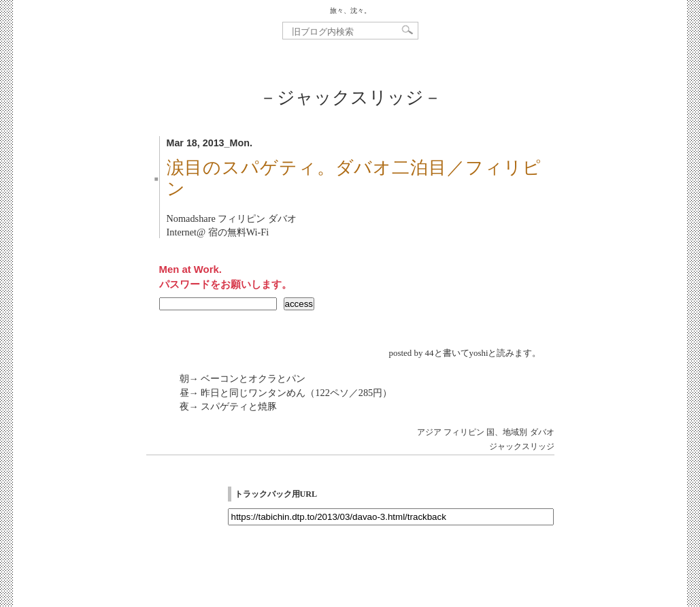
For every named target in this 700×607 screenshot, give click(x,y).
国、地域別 (507, 432)
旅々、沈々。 (350, 11)
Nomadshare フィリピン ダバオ (232, 218)
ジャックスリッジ (522, 446)
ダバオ (542, 432)
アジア (429, 432)
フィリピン (464, 432)
